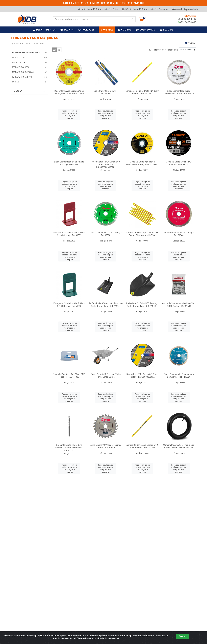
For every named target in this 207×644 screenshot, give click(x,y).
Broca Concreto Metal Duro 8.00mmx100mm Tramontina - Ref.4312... (69, 448)
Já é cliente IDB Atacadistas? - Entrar (98, 9)
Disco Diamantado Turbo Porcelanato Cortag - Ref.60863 (179, 92)
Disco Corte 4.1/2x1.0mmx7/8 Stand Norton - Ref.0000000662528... (106, 164)
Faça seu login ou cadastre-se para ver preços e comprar (69, 114)
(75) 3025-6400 (187, 22)
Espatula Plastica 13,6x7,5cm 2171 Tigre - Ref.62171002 (69, 376)
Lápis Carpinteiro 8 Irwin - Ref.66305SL (106, 92)
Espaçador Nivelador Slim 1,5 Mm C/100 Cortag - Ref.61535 (69, 234)
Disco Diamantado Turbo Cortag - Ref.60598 (106, 234)
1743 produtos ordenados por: (163, 50)
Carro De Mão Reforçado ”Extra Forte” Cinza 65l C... (106, 376)
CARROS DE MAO (19, 62)
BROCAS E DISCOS (20, 57)
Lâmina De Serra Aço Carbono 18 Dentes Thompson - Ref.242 (142, 234)
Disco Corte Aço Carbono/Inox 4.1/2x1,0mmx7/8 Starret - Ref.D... (69, 92)
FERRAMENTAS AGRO (21, 67)
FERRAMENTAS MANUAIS (22, 77)
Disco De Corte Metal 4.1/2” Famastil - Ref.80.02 (179, 163)
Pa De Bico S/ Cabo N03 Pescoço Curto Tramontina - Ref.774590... (142, 305)
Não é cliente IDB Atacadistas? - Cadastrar (145, 9)
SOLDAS (15, 82)
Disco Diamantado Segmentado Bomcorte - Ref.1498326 (179, 376)
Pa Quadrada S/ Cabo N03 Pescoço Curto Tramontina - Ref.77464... (106, 305)
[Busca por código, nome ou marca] (91, 19)
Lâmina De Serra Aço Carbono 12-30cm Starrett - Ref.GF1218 (142, 446)
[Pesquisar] (133, 19)
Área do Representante (185, 9)
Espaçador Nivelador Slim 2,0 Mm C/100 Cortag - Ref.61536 (69, 305)
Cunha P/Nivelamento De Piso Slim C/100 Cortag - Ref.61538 (179, 305)
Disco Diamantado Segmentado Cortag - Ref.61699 (69, 163)
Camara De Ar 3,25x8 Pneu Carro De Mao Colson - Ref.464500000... (179, 446)
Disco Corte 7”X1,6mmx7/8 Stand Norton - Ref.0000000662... (142, 376)
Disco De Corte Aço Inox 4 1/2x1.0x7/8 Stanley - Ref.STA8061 (142, 163)
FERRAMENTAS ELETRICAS (23, 72)
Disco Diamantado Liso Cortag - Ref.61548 (179, 234)
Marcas (29, 91)
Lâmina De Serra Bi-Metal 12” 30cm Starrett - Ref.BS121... (142, 92)
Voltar (191, 43)
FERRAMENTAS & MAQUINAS (26, 53)
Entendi (182, 636)
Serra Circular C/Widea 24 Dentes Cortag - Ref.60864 (106, 446)
